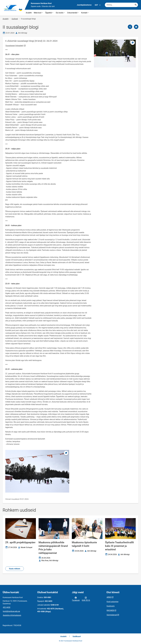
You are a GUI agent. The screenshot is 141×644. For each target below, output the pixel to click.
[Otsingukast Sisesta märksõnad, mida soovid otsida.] (121, 5)
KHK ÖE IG (86, 599)
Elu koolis (60, 13)
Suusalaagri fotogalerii (16, 45)
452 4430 (7, 607)
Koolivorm (111, 606)
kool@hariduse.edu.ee (11, 611)
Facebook (76, 599)
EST (98, 5)
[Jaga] (130, 27)
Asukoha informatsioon (12, 615)
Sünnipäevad (112, 615)
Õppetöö (49, 13)
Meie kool (38, 13)
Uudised (15, 19)
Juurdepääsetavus (84, 5)
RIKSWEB (110, 610)
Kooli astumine (112, 602)
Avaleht (29, 13)
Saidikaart (77, 636)
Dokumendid (73, 13)
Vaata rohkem (15, 569)
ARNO (109, 597)
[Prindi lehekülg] (136, 27)
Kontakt (85, 13)
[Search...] (136, 5)
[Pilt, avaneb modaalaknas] (37, 471)
